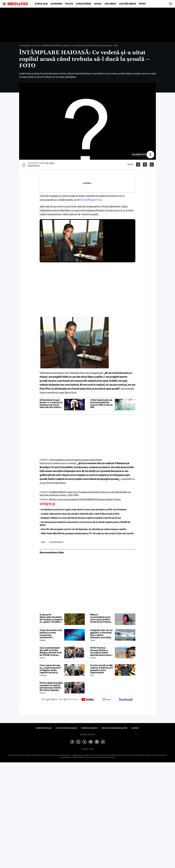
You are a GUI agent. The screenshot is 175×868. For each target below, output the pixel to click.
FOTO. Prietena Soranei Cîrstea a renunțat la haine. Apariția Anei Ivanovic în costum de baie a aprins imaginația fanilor (102, 651)
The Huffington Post (91, 200)
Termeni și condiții (89, 728)
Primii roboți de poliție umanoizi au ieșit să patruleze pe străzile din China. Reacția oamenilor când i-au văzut (51, 687)
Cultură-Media (128, 4)
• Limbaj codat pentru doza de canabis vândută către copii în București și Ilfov (80, 514)
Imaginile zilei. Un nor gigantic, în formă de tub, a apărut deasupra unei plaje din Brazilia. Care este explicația (102, 634)
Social (98, 4)
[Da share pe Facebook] (138, 165)
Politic (69, 4)
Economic (56, 4)
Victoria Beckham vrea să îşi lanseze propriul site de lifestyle (76, 460)
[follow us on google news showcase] (68, 700)
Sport (142, 4)
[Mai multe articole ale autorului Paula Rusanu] (24, 165)
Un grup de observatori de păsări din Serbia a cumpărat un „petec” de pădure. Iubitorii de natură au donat (51, 618)
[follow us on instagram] (107, 700)
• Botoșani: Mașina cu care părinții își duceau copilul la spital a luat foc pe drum (80, 518)
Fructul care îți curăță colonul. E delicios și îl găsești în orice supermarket (101, 669)
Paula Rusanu (34, 165)
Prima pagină (25, 45)
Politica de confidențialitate (114, 728)
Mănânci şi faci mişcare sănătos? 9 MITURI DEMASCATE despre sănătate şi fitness (85, 499)
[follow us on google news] (49, 700)
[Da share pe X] (145, 165)
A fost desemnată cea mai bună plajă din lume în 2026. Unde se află (101, 404)
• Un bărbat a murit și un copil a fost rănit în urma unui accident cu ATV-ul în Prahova (83, 510)
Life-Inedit (110, 4)
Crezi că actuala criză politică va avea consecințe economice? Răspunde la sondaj (51, 634)
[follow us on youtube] (87, 700)
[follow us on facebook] (126, 700)
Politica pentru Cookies (66, 728)
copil (43, 542)
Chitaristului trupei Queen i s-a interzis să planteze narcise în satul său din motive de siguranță (51, 404)
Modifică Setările (87, 735)
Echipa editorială (44, 728)
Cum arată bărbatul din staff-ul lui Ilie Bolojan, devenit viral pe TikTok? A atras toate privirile (51, 651)
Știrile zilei (41, 4)
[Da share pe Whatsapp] (152, 165)
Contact (135, 728)
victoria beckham (56, 542)
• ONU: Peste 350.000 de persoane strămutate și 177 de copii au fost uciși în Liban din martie (87, 533)
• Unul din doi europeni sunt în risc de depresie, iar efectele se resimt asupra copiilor (83, 529)
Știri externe (84, 4)
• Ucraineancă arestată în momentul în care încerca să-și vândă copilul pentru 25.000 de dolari (85, 524)
